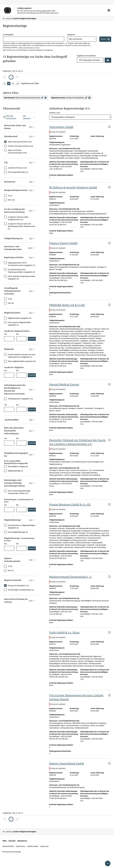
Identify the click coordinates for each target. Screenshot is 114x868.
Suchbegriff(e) (8, 35)
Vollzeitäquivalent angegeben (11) (20, 399)
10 (5, 84)
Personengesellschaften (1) (18, 172)
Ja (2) (10, 299)
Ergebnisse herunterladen (86, 56)
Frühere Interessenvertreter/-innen (21, 146)
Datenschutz (21, 846)
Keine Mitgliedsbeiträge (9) (18, 532)
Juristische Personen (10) (17, 168)
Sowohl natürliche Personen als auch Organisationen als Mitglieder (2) (22, 356)
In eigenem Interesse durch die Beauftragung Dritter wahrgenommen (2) (22, 226)
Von (5, 334)
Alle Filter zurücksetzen (9, 117)
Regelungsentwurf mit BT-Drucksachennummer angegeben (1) (21, 264)
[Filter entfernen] (46, 98)
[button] (109, 10)
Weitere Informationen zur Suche (29, 48)
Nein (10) (11, 200)
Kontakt (12, 841)
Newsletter (22, 841)
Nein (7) (11, 570)
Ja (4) (10, 566)
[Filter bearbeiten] (42, 98)
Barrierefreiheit (8, 846)
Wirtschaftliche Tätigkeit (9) (18, 467)
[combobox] (82, 39)
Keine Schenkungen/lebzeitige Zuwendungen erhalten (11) (19, 492)
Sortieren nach (55, 113)
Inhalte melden (33, 846)
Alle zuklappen (29, 117)
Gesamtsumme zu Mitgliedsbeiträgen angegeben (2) (22, 527)
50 (13, 84)
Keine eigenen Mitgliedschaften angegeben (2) (19, 324)
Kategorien (71, 35)
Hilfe (5, 841)
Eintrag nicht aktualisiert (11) (18, 586)
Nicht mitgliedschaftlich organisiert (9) (22, 361)
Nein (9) (11, 303)
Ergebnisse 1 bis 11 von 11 (13, 71)
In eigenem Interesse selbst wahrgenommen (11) (18, 218)
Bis (17, 334)
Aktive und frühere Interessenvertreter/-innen (17, 152)
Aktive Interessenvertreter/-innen (20, 142)
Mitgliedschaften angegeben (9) (20, 318)
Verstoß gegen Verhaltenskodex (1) (21, 590)
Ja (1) (10, 196)
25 (9, 84)
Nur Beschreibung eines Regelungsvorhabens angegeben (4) (21, 271)
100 (18, 84)
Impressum (44, 846)
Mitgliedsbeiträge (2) (15, 471)
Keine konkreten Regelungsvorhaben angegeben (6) (22, 278)
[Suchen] (105, 39)
